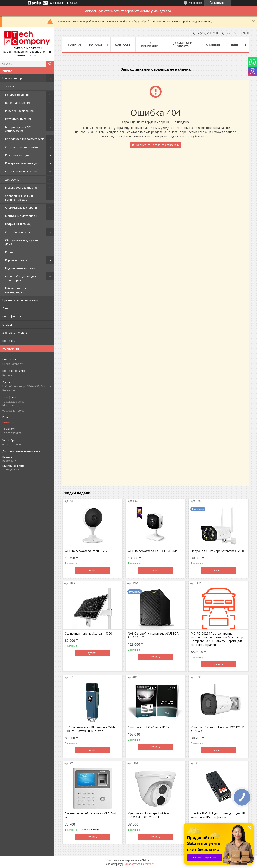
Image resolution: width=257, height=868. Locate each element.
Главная (74, 45)
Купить (92, 570)
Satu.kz (146, 860)
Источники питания (18, 119)
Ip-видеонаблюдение (19, 111)
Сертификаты (12, 316)
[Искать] (50, 64)
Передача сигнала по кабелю (25, 139)
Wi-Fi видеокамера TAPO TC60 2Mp (153, 551)
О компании (150, 45)
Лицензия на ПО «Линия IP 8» (148, 727)
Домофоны (12, 180)
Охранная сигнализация (21, 171)
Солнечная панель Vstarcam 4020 (88, 634)
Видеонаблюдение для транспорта (20, 278)
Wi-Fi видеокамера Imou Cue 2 (86, 551)
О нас (6, 308)
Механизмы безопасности (23, 188)
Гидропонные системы (20, 268)
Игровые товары (16, 260)
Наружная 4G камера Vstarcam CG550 (217, 551)
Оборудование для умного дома (23, 242)
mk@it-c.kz (9, 422)
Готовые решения (17, 95)
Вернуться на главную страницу (158, 145)
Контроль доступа (17, 155)
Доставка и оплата (15, 333)
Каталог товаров (14, 78)
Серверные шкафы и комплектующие (19, 198)
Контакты (9, 341)
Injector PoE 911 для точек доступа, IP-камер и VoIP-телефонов (218, 815)
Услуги (9, 86)
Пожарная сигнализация (21, 163)
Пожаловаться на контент (138, 864)
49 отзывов (195, 3)
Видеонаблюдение (18, 103)
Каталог (96, 45)
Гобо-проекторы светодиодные (16, 290)
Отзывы (8, 324)
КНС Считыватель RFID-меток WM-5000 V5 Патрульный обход (90, 729)
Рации (9, 252)
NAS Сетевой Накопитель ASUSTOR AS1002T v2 (153, 635)
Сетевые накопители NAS (22, 147)
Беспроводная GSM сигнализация (18, 129)
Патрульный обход (18, 224)
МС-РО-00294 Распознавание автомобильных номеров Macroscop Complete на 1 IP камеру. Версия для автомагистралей (217, 639)
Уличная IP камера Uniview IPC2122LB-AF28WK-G (218, 729)
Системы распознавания (22, 208)
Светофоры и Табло (18, 232)
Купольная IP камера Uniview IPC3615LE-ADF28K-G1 (148, 815)
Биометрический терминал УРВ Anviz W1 (91, 815)
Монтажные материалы (21, 216)
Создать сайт (58, 3)
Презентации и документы (20, 300)
